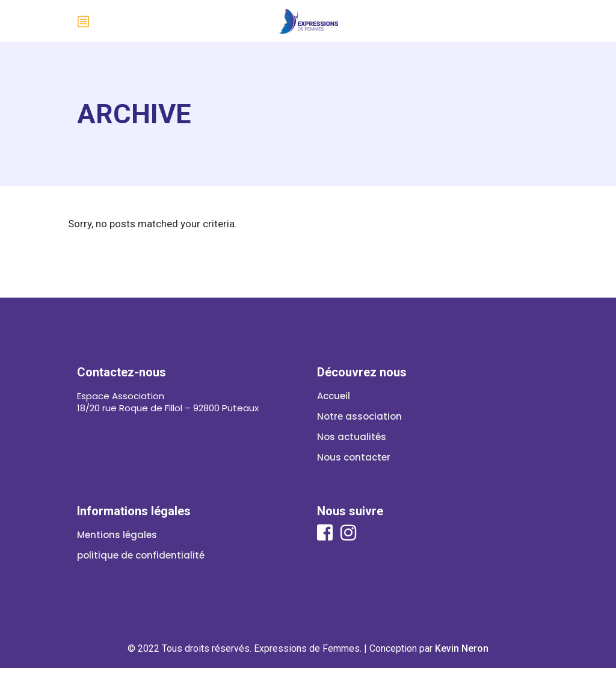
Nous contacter (354, 457)
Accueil (334, 396)
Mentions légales (117, 535)
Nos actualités (352, 437)
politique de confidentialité (141, 555)
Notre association (359, 416)
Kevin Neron (462, 648)
